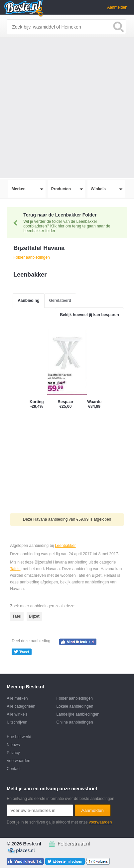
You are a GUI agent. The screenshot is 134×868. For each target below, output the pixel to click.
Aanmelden (117, 7)
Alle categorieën (21, 706)
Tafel (17, 616)
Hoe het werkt (19, 737)
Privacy (13, 753)
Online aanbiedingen (75, 722)
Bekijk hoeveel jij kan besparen (89, 315)
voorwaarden (100, 822)
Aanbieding (28, 301)
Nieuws (13, 745)
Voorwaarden (18, 761)
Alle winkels (17, 714)
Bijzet (34, 616)
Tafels (15, 569)
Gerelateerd (60, 301)
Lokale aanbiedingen (75, 706)
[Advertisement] (67, 108)
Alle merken (17, 698)
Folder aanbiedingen (75, 698)
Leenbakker (65, 546)
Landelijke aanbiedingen (78, 714)
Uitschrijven (17, 722)
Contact (13, 769)
